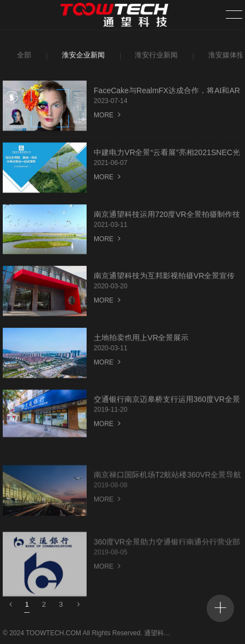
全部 (23, 56)
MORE (107, 116)
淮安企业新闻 (82, 56)
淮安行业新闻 (155, 56)
